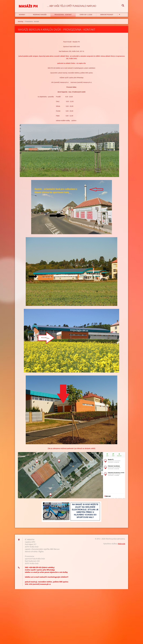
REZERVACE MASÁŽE (40, 15)
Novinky (22, 15)
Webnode (122, 544)
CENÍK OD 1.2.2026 (86, 15)
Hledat (123, 6)
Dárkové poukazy (107, 15)
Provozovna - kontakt (63, 15)
